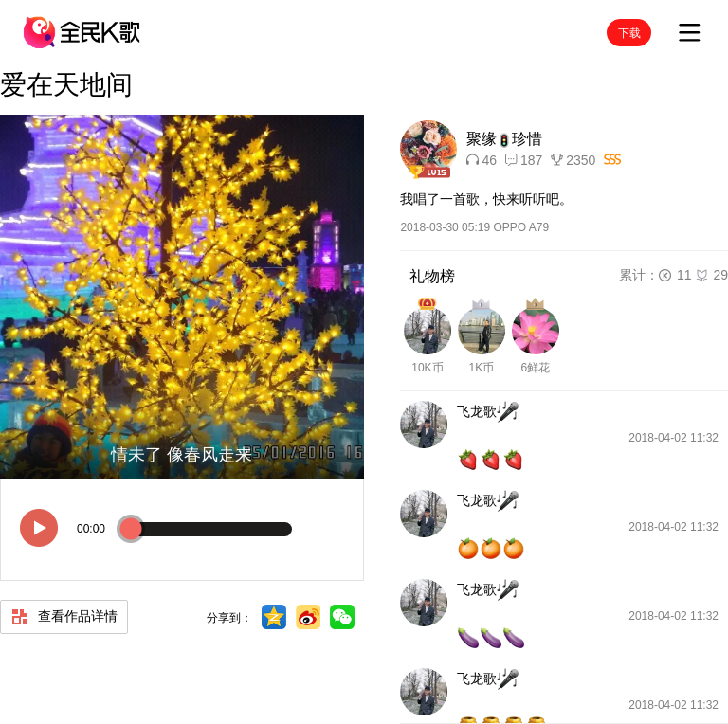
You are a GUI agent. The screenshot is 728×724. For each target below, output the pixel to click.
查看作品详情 (64, 617)
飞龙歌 (488, 412)
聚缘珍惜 (504, 139)
